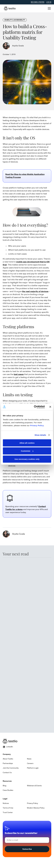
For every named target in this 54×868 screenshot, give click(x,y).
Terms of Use (8, 808)
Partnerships (8, 763)
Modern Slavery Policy (36, 808)
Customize (27, 451)
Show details (40, 435)
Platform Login (33, 768)
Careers (30, 763)
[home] (9, 8)
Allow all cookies (27, 443)
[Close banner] (50, 407)
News (29, 759)
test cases (19, 375)
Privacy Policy (37, 425)
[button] (49, 8)
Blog (4, 786)
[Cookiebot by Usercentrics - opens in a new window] (34, 407)
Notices (6, 803)
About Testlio (8, 759)
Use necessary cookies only (27, 459)
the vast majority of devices (35, 292)
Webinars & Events (34, 786)
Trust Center (8, 813)
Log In (49, 2)
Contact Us (7, 773)
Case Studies (8, 790)
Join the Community (11, 768)
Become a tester (38, 2)
